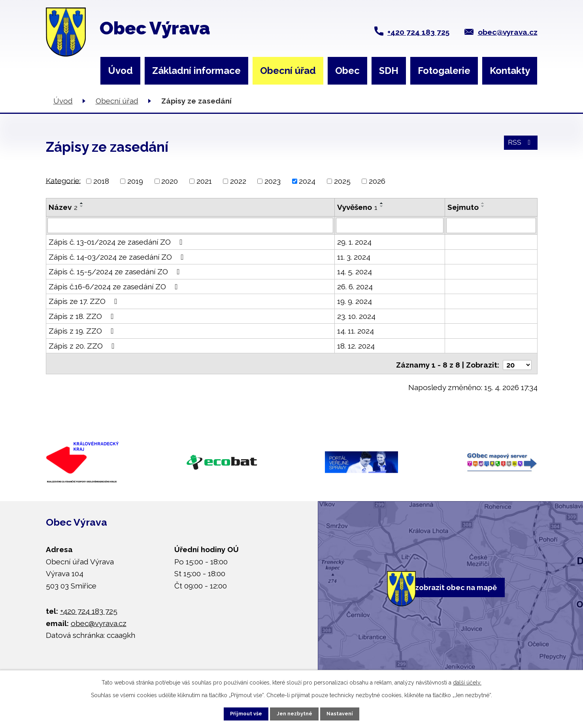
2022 (238, 181)
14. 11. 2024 (356, 331)
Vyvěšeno (357, 207)
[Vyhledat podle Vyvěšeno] (390, 226)
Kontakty (510, 71)
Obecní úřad (288, 71)
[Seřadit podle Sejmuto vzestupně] (483, 203)
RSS (519, 146)
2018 (101, 181)
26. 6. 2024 (355, 287)
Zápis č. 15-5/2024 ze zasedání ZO (116, 272)
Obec (347, 71)
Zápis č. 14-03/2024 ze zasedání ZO (118, 257)
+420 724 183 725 (418, 32)
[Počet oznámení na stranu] (517, 362)
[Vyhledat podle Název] (190, 226)
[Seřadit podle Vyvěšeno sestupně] (382, 206)
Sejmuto (463, 207)
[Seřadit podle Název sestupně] (82, 206)
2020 (170, 181)
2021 (204, 181)
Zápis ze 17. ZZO (85, 302)
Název (63, 207)
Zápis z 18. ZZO (83, 316)
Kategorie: (63, 180)
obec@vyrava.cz (508, 32)
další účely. (467, 680)
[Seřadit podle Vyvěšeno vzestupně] (382, 203)
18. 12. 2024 (356, 346)
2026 (377, 181)
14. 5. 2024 (355, 272)
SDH (389, 71)
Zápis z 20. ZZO (83, 346)
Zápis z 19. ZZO (83, 331)
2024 (307, 181)
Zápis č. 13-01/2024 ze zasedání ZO (117, 242)
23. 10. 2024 (356, 316)
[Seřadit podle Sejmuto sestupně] (483, 206)
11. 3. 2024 (354, 257)
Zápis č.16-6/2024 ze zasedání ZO (115, 287)
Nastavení (349, 712)
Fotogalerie (444, 71)
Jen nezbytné (294, 712)
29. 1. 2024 (354, 242)
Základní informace (196, 71)
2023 (273, 181)
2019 (135, 181)
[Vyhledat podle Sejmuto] (491, 226)
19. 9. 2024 (355, 302)
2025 (342, 181)
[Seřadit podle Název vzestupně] (82, 203)
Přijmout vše (237, 712)
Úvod (120, 71)
